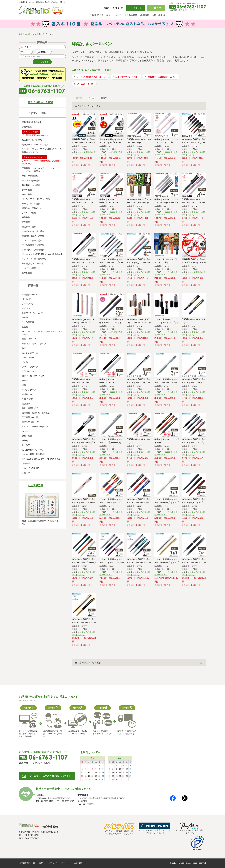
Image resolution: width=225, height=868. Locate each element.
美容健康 (26, 404)
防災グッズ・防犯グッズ (33, 376)
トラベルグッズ (29, 371)
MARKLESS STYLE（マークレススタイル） (42, 459)
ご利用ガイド (96, 15)
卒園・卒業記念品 (30, 408)
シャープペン (28, 304)
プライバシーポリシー (59, 863)
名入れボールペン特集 (32, 140)
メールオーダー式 (85, 84)
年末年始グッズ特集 (31, 185)
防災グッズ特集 (29, 227)
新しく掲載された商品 (41, 102)
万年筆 (25, 318)
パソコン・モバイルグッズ (34, 344)
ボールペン (27, 299)
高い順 (91, 98)
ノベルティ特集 (29, 213)
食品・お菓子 (28, 436)
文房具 (25, 327)
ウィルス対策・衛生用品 (33, 454)
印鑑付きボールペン (31, 295)
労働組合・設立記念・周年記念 (36, 413)
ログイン (158, 8)
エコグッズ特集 (29, 268)
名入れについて (114, 15)
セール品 (26, 445)
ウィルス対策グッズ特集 (33, 245)
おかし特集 (27, 273)
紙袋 (24, 385)
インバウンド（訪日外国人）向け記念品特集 (42, 254)
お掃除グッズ (28, 394)
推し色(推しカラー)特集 (33, 263)
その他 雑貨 (27, 399)
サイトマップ (117, 8)
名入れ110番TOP (27, 34)
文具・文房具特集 (30, 176)
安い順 (79, 98)
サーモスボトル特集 (31, 204)
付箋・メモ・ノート (31, 339)
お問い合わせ (159, 15)
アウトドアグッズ (30, 367)
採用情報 (145, 15)
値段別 (25, 440)
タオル (25, 362)
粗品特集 (26, 217)
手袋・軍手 (27, 473)
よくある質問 (131, 15)
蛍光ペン (26, 308)
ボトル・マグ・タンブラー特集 (36, 199)
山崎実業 (26, 463)
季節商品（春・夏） (31, 417)
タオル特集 (27, 190)
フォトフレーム (29, 358)
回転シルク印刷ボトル (32, 208)
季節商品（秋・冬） (31, 422)
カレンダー (27, 431)
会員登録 (137, 8)
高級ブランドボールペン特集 (35, 145)
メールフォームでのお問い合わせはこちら (50, 776)
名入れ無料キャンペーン (33, 450)
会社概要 (78, 863)
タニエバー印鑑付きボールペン (162, 77)
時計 (24, 348)
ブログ (106, 8)
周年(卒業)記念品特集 (32, 122)
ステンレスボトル (30, 353)
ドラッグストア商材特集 (33, 250)
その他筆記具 (28, 322)
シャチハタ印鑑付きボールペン (91, 77)
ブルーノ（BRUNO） (32, 468)
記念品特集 (27, 127)
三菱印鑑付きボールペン (127, 77)
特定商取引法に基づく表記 (31, 863)
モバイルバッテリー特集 (33, 231)
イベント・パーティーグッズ (35, 427)
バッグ (25, 380)
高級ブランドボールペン (33, 313)
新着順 (104, 98)
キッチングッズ (29, 390)
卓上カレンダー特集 (31, 181)
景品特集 (26, 222)
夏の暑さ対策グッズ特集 (33, 236)
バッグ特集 (27, 194)
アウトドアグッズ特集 (32, 241)
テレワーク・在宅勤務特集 (34, 259)
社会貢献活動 (36, 485)
